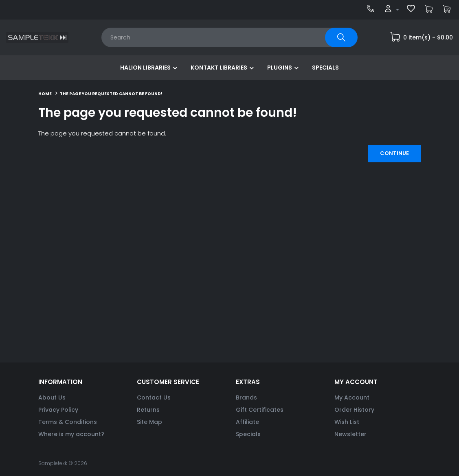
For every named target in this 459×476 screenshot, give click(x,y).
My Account (352, 397)
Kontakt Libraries (219, 68)
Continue (394, 153)
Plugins (280, 68)
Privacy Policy (58, 410)
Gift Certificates (260, 410)
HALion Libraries (145, 68)
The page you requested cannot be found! (111, 94)
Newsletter (350, 434)
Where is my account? (71, 434)
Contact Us (154, 397)
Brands (246, 397)
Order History (354, 410)
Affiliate (247, 422)
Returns (148, 410)
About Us (52, 397)
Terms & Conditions (68, 422)
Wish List (347, 422)
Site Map (149, 422)
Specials (325, 68)
